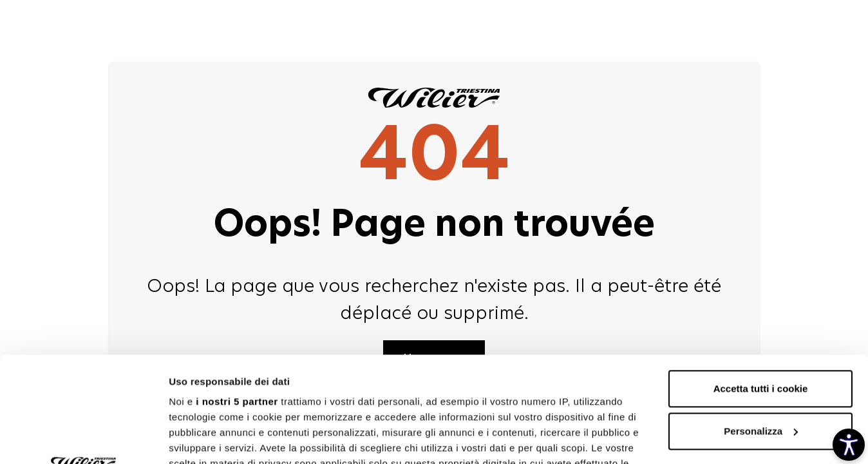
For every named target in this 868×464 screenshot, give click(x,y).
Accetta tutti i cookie (761, 283)
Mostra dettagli (203, 439)
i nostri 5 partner (237, 296)
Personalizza (761, 326)
